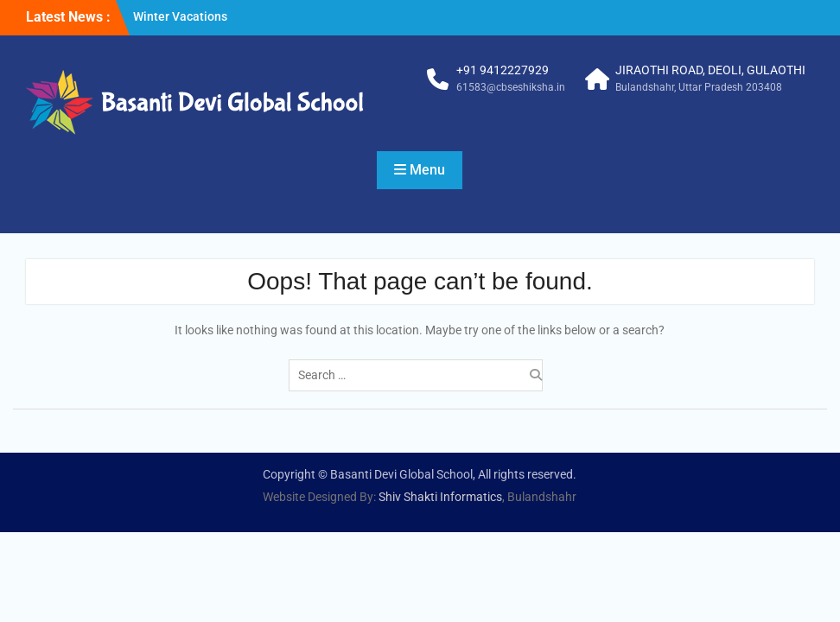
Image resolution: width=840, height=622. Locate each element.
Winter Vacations (180, 16)
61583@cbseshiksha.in (511, 87)
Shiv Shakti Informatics (440, 497)
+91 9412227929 (503, 70)
